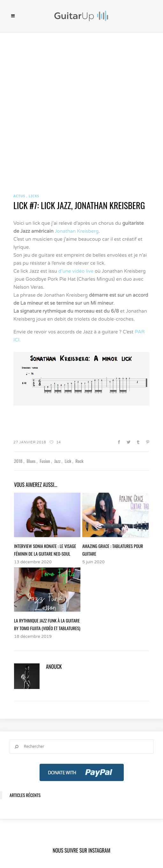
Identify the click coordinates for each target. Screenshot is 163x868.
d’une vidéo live (76, 271)
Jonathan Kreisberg (77, 231)
